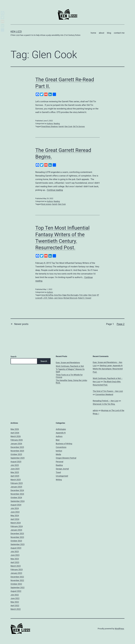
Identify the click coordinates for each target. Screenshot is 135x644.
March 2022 (16, 609)
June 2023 (15, 555)
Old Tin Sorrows (79, 126)
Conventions (61, 447)
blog (109, 33)
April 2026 (15, 433)
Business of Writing (64, 444)
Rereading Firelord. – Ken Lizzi (106, 401)
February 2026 (17, 440)
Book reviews (46, 204)
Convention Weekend (104, 394)
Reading (57, 124)
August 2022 (16, 591)
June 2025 (15, 469)
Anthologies (61, 429)
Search (13, 357)
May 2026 (15, 429)
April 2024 (15, 519)
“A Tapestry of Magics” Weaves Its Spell (70, 370)
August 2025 (16, 462)
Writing (59, 480)
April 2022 (15, 606)
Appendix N (61, 433)
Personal (60, 462)
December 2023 (17, 534)
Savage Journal (62, 469)
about (102, 33)
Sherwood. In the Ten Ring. (104, 404)
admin (95, 410)
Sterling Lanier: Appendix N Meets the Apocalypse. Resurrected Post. (108, 369)
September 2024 (18, 501)
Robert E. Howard (85, 298)
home (93, 33)
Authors (50, 124)
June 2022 (15, 598)
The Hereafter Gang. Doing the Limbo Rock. (71, 382)
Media (58, 454)
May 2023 (15, 559)
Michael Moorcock (70, 298)
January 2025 (16, 487)
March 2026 (16, 436)
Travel (58, 472)
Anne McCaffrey (47, 295)
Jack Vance (58, 298)
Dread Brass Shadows (50, 126)
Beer (58, 440)
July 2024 (15, 508)
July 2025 (15, 465)
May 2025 (15, 472)
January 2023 (16, 573)
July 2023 (15, 552)
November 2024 (17, 494)
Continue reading (55, 190)
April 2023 (15, 562)
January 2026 (16, 444)
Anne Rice (58, 295)
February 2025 (17, 483)
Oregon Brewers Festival (66, 458)
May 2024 (15, 516)
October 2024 (16, 498)
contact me (119, 33)
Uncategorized (62, 476)
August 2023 (16, 548)
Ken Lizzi (16, 32)
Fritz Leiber (83, 295)
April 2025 (15, 476)
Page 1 (110, 324)
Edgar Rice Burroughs (70, 295)
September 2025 (18, 458)
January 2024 (16, 530)
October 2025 (16, 454)
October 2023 (16, 541)
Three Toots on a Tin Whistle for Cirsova (69, 376)
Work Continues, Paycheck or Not (70, 366)
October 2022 (16, 584)
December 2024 (17, 490)
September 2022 (18, 588)
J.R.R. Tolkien (48, 298)
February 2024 (17, 526)
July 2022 (15, 595)
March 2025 (16, 480)
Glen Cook (68, 126)
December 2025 (17, 447)
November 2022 (17, 580)
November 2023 (17, 537)
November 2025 (17, 451)
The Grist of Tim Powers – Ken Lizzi (108, 391)
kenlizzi (59, 451)
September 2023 (18, 544)
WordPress (119, 629)
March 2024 (16, 523)
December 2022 (17, 577)
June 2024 (15, 512)
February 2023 (17, 570)
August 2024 (16, 505)
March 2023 (16, 566)
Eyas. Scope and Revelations (68, 363)
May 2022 (15, 602)
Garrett (61, 126)
